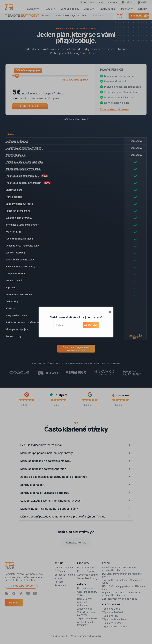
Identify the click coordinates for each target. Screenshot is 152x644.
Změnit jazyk (91, 325)
